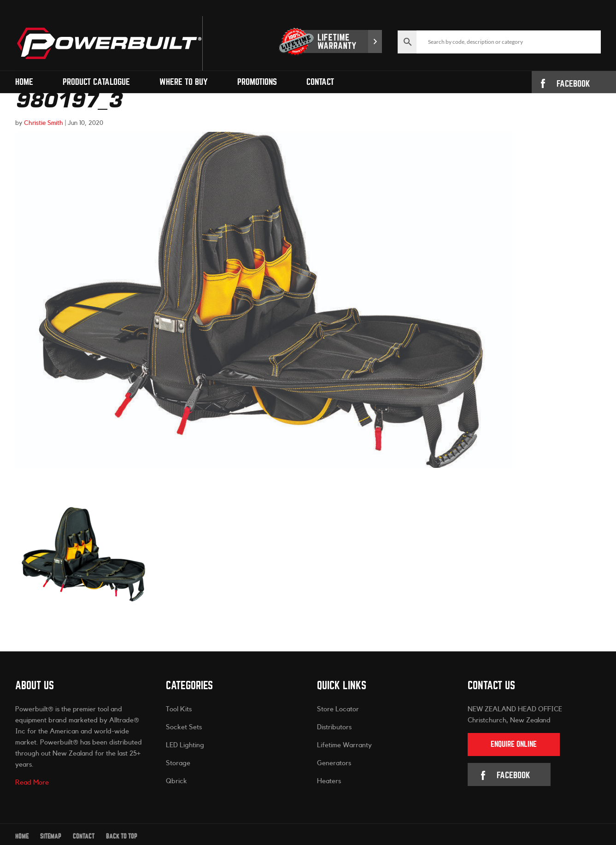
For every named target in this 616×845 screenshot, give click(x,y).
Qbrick (176, 781)
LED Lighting (185, 745)
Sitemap (51, 836)
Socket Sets (184, 727)
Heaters (329, 781)
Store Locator (338, 709)
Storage (178, 763)
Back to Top (122, 836)
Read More (32, 783)
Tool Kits (179, 709)
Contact (320, 82)
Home (24, 82)
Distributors (334, 727)
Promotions (257, 82)
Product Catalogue (96, 82)
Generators (334, 763)
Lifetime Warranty (344, 745)
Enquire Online (514, 744)
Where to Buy (184, 82)
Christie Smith (44, 123)
